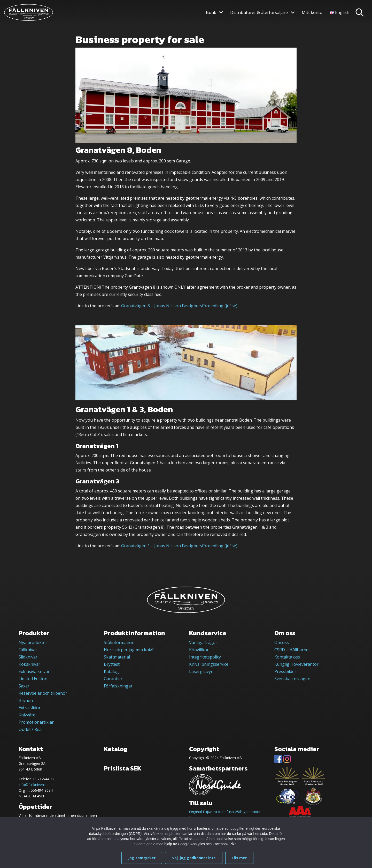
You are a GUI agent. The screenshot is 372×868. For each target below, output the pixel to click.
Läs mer (239, 858)
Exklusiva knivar (34, 671)
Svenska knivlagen (292, 679)
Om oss (282, 642)
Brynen (26, 700)
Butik (211, 12)
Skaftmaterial (117, 657)
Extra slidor (30, 708)
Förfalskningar (118, 686)
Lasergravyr (201, 671)
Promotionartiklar (36, 722)
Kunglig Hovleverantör (296, 664)
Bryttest (112, 664)
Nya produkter (33, 642)
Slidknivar (28, 657)
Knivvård (27, 715)
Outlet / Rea (30, 729)
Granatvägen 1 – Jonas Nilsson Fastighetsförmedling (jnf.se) (179, 546)
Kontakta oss (287, 657)
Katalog (111, 671)
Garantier (113, 679)
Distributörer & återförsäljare (259, 12)
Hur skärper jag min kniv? (129, 650)
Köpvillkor (199, 650)
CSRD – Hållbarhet (292, 650)
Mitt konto (312, 12)
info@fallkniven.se (34, 785)
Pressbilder (285, 671)
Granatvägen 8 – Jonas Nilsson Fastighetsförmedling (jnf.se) (179, 306)
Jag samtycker (142, 858)
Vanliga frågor (203, 642)
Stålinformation (119, 642)
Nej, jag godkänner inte (194, 858)
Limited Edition (33, 679)
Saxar (24, 686)
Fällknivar (28, 650)
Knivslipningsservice (209, 664)
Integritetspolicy (205, 657)
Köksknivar (29, 664)
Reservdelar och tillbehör (43, 693)
